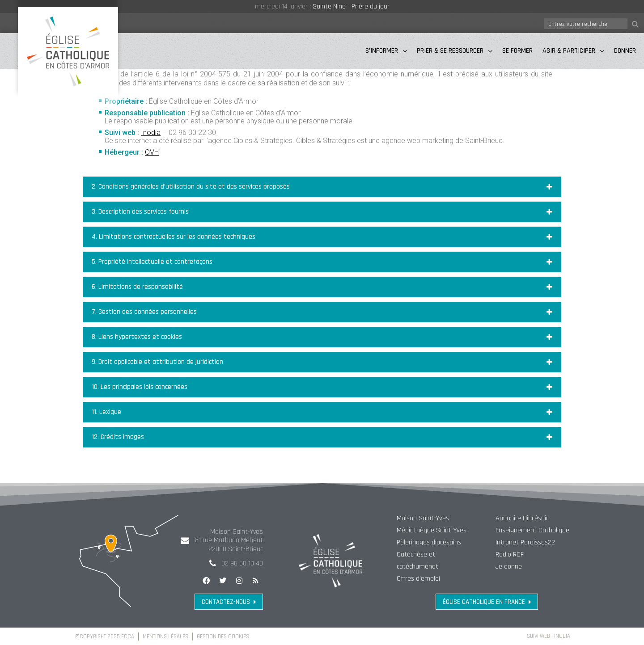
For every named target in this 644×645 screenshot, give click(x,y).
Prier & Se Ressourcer (455, 51)
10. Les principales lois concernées (140, 387)
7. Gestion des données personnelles (144, 312)
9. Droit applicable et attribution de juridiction (157, 362)
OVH (152, 152)
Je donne (509, 567)
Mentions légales (166, 637)
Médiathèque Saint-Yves (432, 530)
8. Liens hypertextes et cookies (137, 337)
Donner (625, 51)
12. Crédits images (118, 437)
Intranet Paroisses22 (525, 542)
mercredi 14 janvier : (284, 6)
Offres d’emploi (418, 579)
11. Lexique (106, 412)
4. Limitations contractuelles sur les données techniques (174, 237)
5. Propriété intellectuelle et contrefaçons (152, 262)
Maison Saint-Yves (423, 518)
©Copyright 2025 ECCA (105, 637)
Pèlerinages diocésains (429, 542)
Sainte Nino (329, 6)
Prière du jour (371, 6)
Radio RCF (510, 554)
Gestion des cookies (223, 637)
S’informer (386, 51)
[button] (322, 187)
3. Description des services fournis (140, 212)
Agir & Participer (573, 51)
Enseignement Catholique (532, 530)
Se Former (517, 51)
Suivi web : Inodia (548, 636)
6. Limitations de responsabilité (137, 287)
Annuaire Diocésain (523, 518)
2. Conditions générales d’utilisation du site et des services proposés (191, 187)
